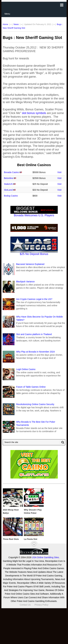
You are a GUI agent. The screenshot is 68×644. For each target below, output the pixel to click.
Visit (59, 172)
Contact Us (25, 605)
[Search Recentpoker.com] (34, 442)
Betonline (9, 178)
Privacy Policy (41, 605)
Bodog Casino (11, 196)
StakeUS (8, 184)
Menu (7, 14)
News (16, 24)
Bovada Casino (11, 172)
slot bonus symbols (34, 113)
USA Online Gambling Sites (45, 557)
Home (5, 24)
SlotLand (8, 190)
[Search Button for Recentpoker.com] (62, 442)
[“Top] (34, 544)
